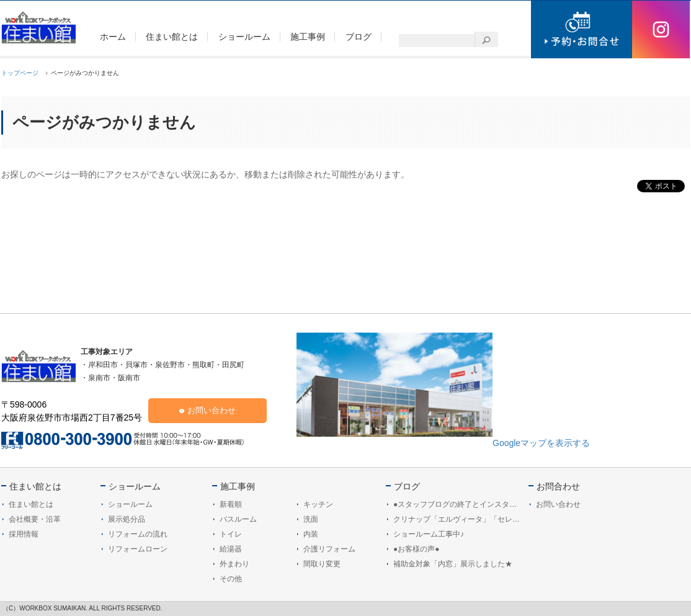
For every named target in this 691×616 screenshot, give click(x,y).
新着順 (231, 504)
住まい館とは (35, 486)
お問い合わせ (212, 410)
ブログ (407, 486)
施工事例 (238, 486)
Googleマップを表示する (541, 443)
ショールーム (135, 486)
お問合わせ (558, 486)
